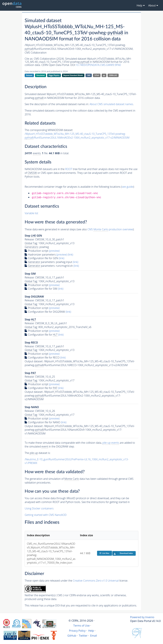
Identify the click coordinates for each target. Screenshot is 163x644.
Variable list (31, 213)
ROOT (69, 169)
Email (94, 636)
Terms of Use (81, 626)
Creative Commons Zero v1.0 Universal (96, 581)
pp (104, 75)
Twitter (83, 636)
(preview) (54, 251)
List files (104, 553)
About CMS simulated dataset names (111, 104)
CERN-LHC (113, 75)
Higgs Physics (54, 75)
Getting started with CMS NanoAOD (46, 515)
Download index (123, 553)
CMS (89, 75)
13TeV (97, 75)
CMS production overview (110, 229)
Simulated (41, 75)
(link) (70, 255)
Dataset (29, 75)
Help (91, 631)
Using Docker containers (39, 508)
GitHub (72, 636)
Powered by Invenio (142, 617)
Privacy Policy (77, 631)
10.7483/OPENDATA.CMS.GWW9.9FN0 (98, 65)
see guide (128, 187)
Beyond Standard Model (73, 75)
